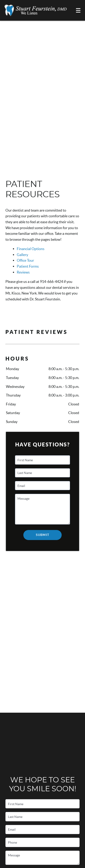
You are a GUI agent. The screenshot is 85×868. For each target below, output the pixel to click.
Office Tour (25, 260)
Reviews (23, 272)
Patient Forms (28, 266)
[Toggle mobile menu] (78, 10)
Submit (42, 535)
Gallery (22, 255)
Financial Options (31, 249)
